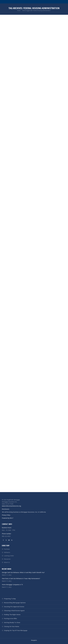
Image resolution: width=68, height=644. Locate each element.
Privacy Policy (6, 515)
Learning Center (9, 556)
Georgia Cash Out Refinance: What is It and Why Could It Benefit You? (23, 572)
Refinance (7, 552)
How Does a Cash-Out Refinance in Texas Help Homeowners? (21, 578)
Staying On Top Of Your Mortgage (16, 630)
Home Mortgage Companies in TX (12, 585)
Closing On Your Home (12, 626)
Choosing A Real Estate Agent (14, 611)
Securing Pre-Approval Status (14, 607)
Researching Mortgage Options (15, 603)
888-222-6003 (6, 536)
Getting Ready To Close (12, 622)
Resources (7, 559)
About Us (7, 562)
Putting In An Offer (10, 619)
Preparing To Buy (10, 599)
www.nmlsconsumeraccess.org (11, 506)
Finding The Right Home (12, 615)
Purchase (7, 549)
